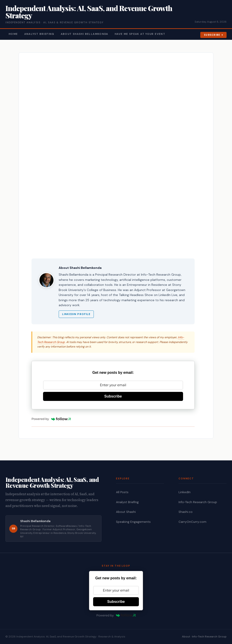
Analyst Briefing (39, 34)
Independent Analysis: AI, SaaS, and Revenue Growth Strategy (89, 12)
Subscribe (212, 35)
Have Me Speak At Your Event (140, 34)
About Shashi (126, 512)
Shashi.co (186, 512)
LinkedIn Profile (76, 314)
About (186, 637)
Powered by (51, 419)
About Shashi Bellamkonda (85, 34)
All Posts (122, 492)
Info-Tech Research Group (198, 502)
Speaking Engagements (133, 522)
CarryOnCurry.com (192, 522)
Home (13, 34)
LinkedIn (185, 492)
